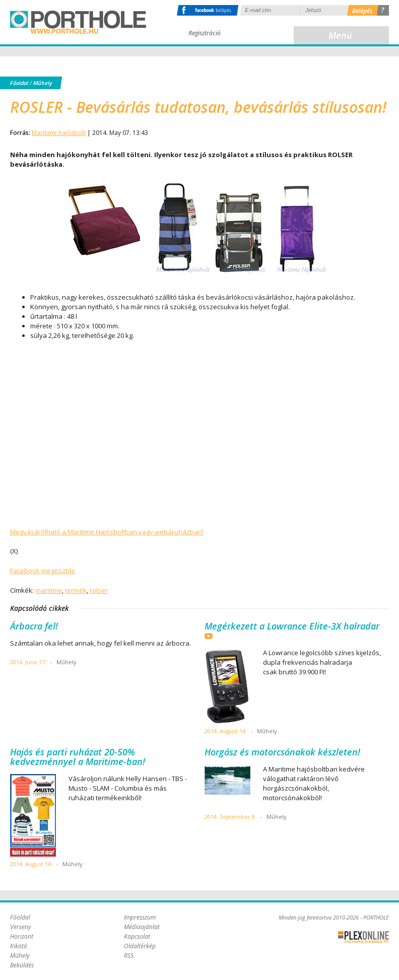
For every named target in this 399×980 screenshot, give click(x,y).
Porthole (78, 22)
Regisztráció (205, 33)
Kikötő (19, 946)
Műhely (43, 83)
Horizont (22, 936)
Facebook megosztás (43, 571)
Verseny (21, 927)
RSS (129, 956)
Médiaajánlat (142, 927)
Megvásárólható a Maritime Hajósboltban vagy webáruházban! (107, 532)
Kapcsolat (137, 936)
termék (76, 590)
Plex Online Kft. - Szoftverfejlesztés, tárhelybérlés (363, 937)
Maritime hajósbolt (59, 133)
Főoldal (19, 83)
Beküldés (22, 965)
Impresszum (140, 917)
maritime (49, 590)
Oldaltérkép (140, 946)
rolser (99, 590)
